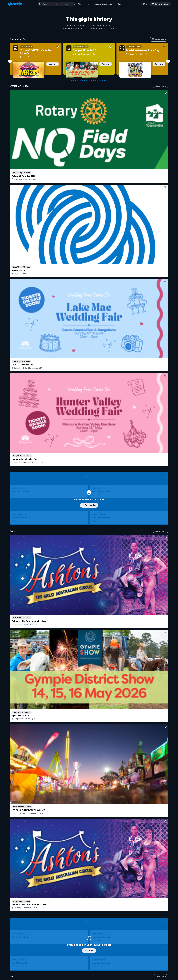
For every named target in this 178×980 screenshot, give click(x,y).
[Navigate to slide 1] (72, 80)
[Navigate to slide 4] (77, 80)
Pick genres (89, 633)
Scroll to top (89, 964)
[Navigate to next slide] (168, 61)
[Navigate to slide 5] (79, 80)
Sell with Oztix (160, 4)
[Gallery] (89, 61)
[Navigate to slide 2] (74, 80)
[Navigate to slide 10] (88, 80)
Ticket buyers (85, 4)
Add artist (89, 266)
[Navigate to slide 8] (84, 80)
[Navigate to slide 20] (106, 80)
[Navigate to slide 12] (92, 80)
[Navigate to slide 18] (103, 80)
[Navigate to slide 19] (104, 80)
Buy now (52, 64)
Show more (161, 86)
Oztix (121, 4)
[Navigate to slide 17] (101, 80)
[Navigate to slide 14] (95, 80)
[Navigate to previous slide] (10, 61)
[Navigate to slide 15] (97, 80)
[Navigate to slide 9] (86, 80)
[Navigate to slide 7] (83, 80)
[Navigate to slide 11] (90, 80)
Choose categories (89, 455)
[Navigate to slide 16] (99, 80)
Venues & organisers (104, 4)
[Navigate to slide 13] (94, 80)
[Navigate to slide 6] (81, 80)
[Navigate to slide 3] (75, 80)
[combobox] (56, 4)
